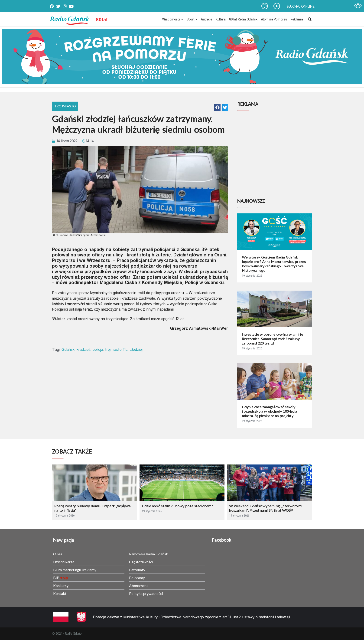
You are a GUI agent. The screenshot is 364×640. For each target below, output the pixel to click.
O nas (58, 554)
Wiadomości (173, 19)
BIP (56, 578)
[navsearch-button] (310, 19)
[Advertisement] (276, 155)
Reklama (297, 19)
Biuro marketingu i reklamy (75, 570)
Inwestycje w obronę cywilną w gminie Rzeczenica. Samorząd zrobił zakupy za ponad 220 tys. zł (272, 339)
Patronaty (137, 570)
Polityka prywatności (146, 593)
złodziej (136, 350)
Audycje (206, 19)
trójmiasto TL (117, 350)
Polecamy (137, 578)
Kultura (221, 19)
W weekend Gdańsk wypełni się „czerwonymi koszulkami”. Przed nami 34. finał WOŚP (266, 508)
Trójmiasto (65, 106)
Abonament (138, 585)
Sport (192, 19)
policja (98, 350)
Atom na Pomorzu (274, 19)
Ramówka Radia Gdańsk (149, 554)
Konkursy (61, 585)
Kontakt (60, 593)
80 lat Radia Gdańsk (243, 19)
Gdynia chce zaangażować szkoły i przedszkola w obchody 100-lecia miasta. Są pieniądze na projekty (269, 411)
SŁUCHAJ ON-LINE (301, 6)
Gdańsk (68, 350)
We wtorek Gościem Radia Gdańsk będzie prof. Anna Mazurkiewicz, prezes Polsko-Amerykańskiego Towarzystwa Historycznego (274, 264)
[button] (217, 108)
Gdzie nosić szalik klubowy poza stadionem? (177, 506)
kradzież (84, 350)
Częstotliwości (141, 562)
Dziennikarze (64, 562)
